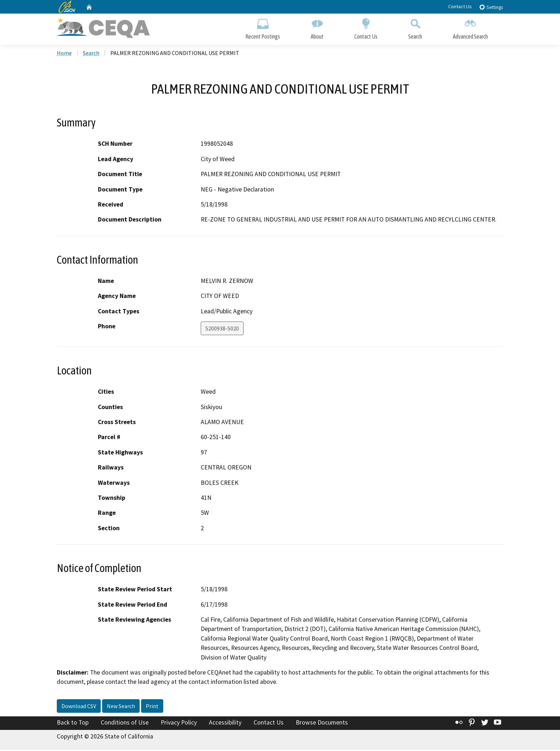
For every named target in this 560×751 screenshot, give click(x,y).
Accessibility (225, 723)
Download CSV (79, 707)
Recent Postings (263, 28)
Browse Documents (322, 723)
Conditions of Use (125, 723)
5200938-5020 (222, 329)
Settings (491, 7)
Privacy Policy (179, 723)
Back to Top (73, 723)
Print (152, 707)
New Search (121, 707)
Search (415, 28)
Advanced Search (470, 28)
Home (64, 54)
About (317, 28)
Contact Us (460, 6)
